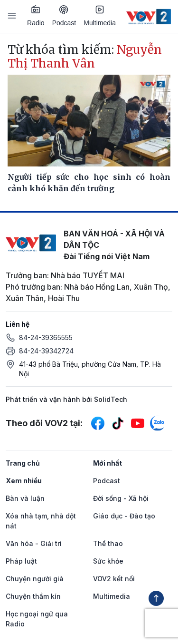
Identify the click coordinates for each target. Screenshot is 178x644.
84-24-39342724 (46, 351)
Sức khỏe (108, 561)
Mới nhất (108, 463)
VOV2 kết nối (114, 579)
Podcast (64, 16)
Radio (36, 16)
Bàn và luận (25, 498)
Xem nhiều (24, 481)
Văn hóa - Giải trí (34, 543)
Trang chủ (23, 463)
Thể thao (108, 543)
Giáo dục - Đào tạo (124, 516)
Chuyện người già (35, 579)
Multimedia (100, 16)
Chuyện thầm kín (33, 596)
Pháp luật (21, 561)
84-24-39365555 (46, 337)
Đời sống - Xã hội (121, 498)
